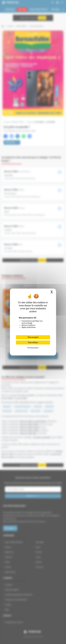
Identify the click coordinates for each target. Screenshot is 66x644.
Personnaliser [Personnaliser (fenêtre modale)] (33, 348)
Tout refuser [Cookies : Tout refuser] (33, 342)
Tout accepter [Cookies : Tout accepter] (33, 337)
